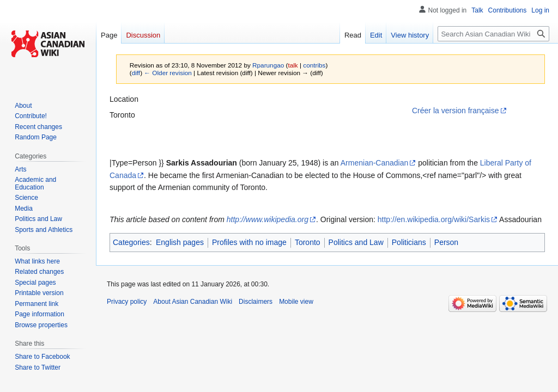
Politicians (409, 242)
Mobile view (296, 302)
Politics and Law (356, 242)
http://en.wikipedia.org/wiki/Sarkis (434, 219)
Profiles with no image (249, 242)
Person (446, 242)
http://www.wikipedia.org (268, 219)
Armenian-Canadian (375, 163)
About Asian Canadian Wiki (193, 302)
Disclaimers (256, 302)
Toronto (308, 242)
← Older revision (168, 73)
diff (136, 73)
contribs (314, 65)
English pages (180, 242)
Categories (131, 242)
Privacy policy (127, 302)
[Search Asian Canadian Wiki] (493, 34)
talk (293, 65)
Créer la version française (456, 111)
